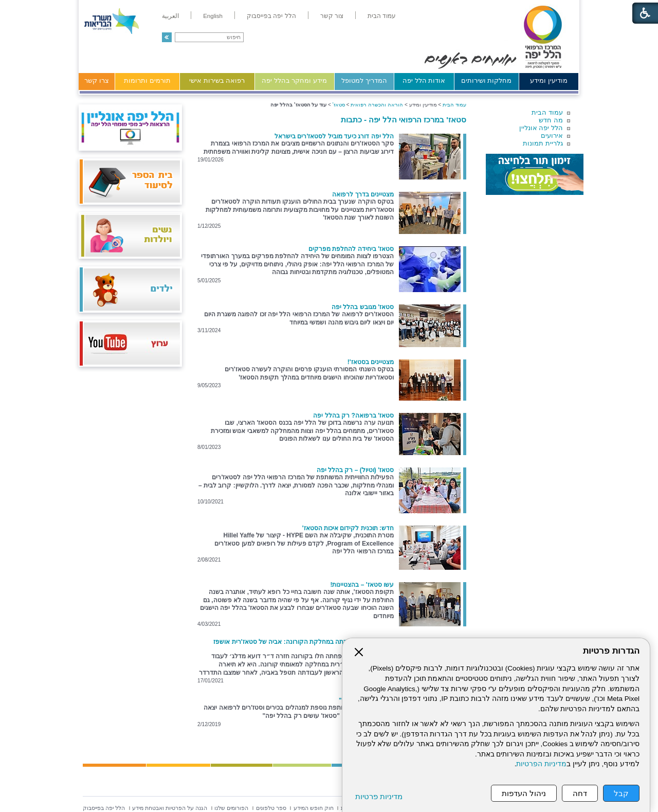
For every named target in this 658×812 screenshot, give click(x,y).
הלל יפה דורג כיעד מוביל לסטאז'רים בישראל (334, 136)
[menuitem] (382, 16)
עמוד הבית (547, 112)
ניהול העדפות (524, 793)
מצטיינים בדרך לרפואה (363, 194)
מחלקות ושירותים (487, 80)
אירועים (552, 136)
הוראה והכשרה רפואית (377, 105)
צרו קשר (97, 80)
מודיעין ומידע (549, 80)
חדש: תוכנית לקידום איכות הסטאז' (348, 528)
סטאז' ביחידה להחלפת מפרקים (351, 249)
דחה (580, 793)
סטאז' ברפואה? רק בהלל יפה (353, 416)
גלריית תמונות (543, 143)
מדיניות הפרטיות (541, 764)
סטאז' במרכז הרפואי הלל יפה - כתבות (404, 120)
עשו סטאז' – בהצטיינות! (362, 585)
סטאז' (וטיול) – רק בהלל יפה (355, 470)
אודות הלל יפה (424, 80)
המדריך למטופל (364, 80)
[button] (167, 37)
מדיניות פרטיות (379, 796)
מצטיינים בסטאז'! (371, 362)
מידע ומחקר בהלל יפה (294, 80)
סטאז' (339, 105)
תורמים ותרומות (147, 80)
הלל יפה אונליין (541, 128)
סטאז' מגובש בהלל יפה (363, 307)
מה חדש (551, 120)
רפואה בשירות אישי (217, 80)
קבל (621, 793)
